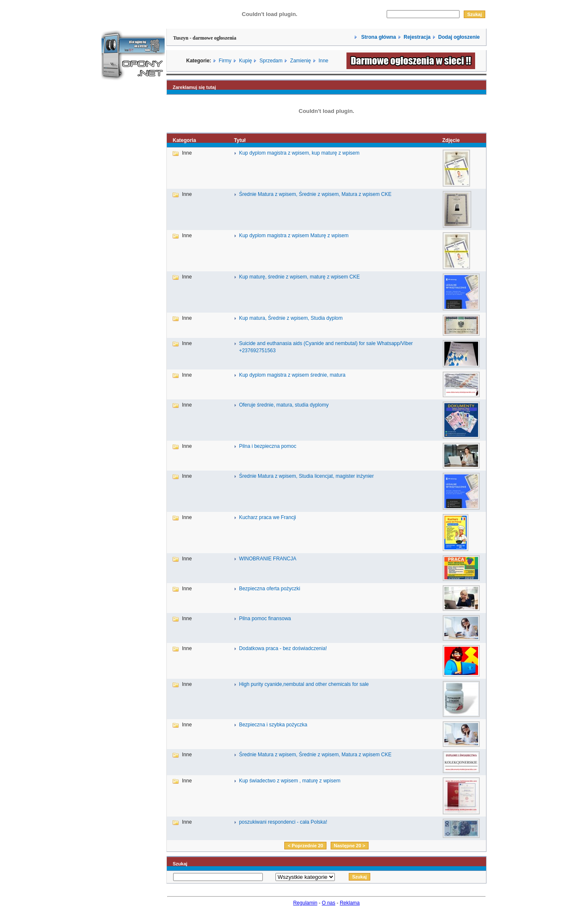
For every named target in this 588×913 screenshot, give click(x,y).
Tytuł (240, 140)
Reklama (350, 903)
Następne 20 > (350, 846)
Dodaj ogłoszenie (459, 37)
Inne (323, 61)
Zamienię (301, 61)
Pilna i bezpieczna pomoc (267, 446)
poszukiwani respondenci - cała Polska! (283, 822)
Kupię (245, 61)
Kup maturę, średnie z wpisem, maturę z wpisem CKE (299, 277)
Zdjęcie (451, 140)
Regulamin (305, 903)
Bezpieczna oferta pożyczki (269, 589)
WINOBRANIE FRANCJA (267, 559)
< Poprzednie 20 (305, 846)
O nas (329, 903)
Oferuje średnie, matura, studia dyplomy (284, 405)
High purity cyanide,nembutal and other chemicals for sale (304, 684)
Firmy (225, 61)
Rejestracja (417, 37)
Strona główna (378, 37)
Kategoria (184, 140)
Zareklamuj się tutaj (194, 87)
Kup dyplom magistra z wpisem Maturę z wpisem (294, 236)
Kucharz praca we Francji (267, 517)
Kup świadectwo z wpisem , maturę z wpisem (290, 781)
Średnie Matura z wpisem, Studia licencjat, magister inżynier (306, 476)
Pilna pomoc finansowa (265, 618)
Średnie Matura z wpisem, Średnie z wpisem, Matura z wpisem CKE (315, 194)
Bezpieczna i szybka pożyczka (273, 725)
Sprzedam (271, 61)
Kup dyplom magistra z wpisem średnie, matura (292, 375)
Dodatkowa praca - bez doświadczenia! (283, 648)
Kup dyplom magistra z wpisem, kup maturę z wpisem (299, 153)
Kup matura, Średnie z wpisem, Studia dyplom (291, 318)
